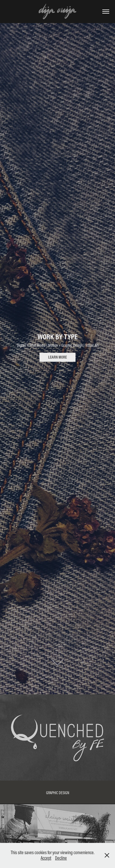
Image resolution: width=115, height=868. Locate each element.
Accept (46, 858)
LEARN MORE (57, 357)
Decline (61, 858)
